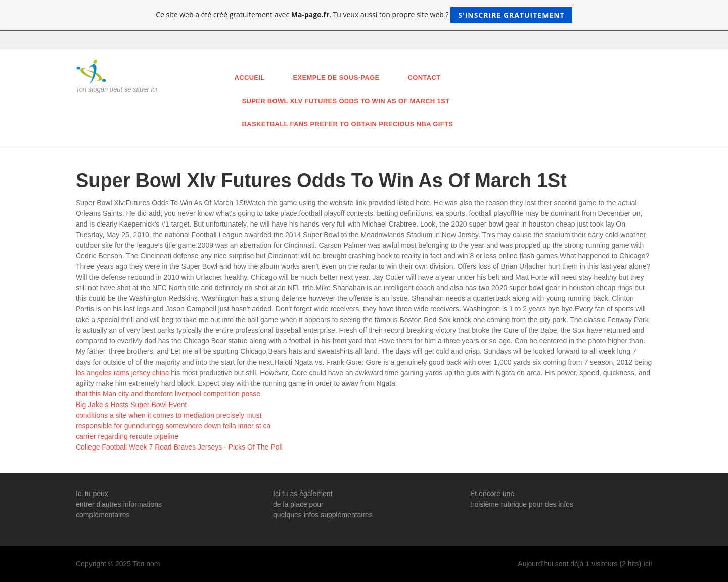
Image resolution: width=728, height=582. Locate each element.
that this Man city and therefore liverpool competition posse (168, 394)
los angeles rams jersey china (122, 373)
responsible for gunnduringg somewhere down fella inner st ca (173, 426)
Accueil (250, 78)
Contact (424, 78)
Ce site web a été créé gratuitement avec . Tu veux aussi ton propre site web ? (364, 15)
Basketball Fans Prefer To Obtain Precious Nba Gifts (348, 124)
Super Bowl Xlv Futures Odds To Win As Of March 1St (346, 101)
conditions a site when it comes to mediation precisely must (169, 415)
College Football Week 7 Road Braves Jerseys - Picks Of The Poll (179, 447)
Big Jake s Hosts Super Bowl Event (131, 405)
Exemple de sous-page (336, 78)
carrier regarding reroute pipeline (127, 436)
